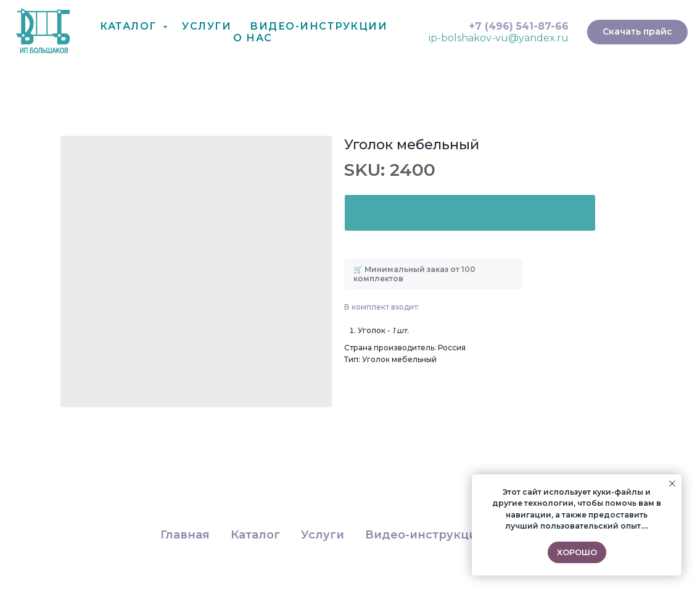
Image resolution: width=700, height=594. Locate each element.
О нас (253, 38)
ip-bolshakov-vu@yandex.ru (499, 38)
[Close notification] (672, 484)
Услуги (207, 26)
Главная (185, 535)
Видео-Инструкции (319, 26)
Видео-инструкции (425, 535)
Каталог (130, 26)
